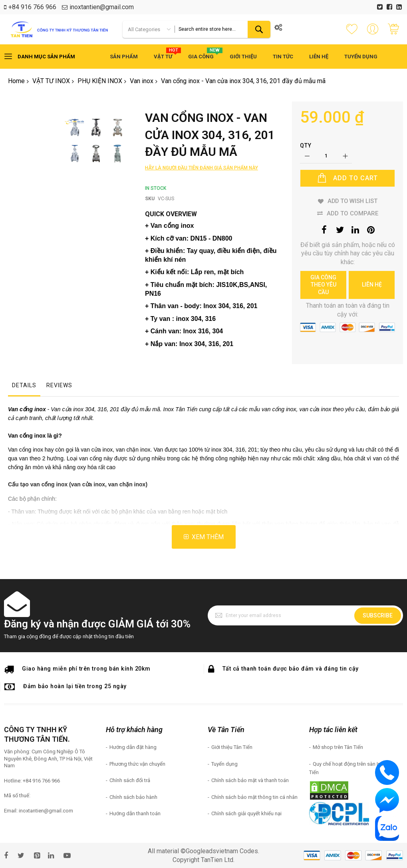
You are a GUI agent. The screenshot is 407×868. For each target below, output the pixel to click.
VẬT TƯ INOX (51, 81)
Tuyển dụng (224, 764)
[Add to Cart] (347, 178)
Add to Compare (352, 213)
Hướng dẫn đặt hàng (133, 747)
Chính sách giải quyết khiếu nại (246, 813)
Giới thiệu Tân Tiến (232, 747)
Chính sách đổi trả (130, 780)
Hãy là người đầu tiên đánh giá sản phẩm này (202, 168)
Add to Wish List (352, 201)
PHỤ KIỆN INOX (100, 81)
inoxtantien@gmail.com (102, 7)
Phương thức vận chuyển (137, 764)
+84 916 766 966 (32, 7)
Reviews (59, 385)
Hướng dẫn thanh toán (135, 813)
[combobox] (222, 29)
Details (24, 385)
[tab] (24, 387)
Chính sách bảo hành (133, 797)
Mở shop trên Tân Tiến (338, 747)
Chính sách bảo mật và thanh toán (250, 780)
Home (16, 81)
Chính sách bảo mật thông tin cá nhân (254, 797)
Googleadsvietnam (212, 851)
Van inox (142, 81)
